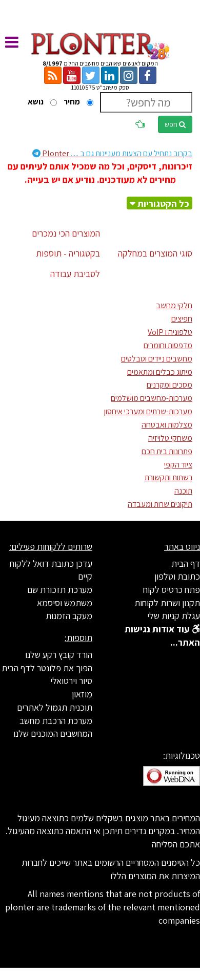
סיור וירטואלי (71, 681)
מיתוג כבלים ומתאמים (160, 372)
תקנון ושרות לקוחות (167, 603)
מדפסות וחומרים (168, 345)
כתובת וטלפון (177, 576)
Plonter (112, 153)
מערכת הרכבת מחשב (56, 721)
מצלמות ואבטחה (167, 425)
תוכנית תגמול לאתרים (55, 707)
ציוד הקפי (178, 465)
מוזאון (82, 694)
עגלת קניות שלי (174, 616)
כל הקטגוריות (163, 204)
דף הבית (186, 563)
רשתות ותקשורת (168, 477)
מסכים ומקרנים (169, 385)
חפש (175, 124)
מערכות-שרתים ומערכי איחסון (148, 411)
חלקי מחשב (174, 305)
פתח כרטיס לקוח (172, 590)
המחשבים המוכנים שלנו (53, 733)
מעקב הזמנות (69, 616)
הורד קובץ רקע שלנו (59, 655)
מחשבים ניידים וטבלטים (157, 359)
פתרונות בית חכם (167, 451)
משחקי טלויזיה (170, 438)
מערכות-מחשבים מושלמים (152, 398)
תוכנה (183, 491)
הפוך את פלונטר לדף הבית (47, 668)
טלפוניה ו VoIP (170, 332)
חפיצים (182, 319)
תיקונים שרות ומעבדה (160, 504)
